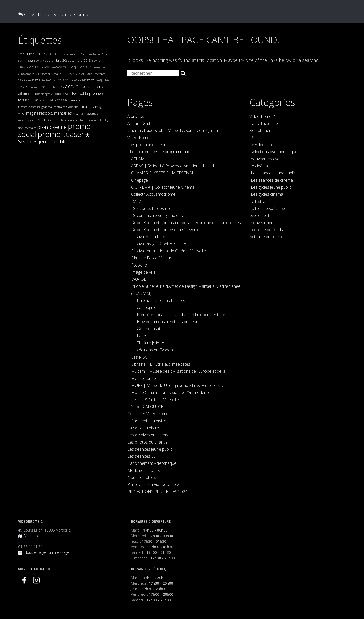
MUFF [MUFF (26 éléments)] (42, 120)
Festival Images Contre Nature (159, 244)
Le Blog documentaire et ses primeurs (165, 322)
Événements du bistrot (147, 421)
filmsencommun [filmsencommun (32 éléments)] (77, 100)
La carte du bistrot (144, 428)
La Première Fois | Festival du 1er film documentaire (178, 315)
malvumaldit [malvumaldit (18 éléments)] (92, 113)
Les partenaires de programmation (161, 152)
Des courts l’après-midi (152, 208)
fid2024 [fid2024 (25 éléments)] (48, 100)
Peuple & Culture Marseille (155, 400)
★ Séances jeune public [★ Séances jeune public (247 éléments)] (54, 138)
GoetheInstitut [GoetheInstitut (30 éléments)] (77, 107)
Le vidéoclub (261, 145)
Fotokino (139, 265)
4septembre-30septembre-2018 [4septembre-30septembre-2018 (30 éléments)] (67, 60)
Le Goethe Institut (147, 329)
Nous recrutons (142, 477)
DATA (136, 201)
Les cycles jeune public (271, 187)
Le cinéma (259, 166)
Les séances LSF (143, 456)
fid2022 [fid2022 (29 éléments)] (36, 100)
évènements (260, 215)
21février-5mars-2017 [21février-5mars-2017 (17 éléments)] (52, 80)
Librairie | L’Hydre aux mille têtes (161, 364)
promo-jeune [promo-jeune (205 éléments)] (52, 127)
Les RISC (139, 357)
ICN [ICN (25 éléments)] (92, 107)
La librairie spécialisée (269, 208)
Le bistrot (258, 201)
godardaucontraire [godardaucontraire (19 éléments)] (53, 107)
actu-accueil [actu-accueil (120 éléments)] (94, 86)
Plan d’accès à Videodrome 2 (153, 484)
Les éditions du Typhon (152, 350)
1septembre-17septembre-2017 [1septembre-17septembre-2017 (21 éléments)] (64, 54)
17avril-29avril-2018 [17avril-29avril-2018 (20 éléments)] (79, 74)
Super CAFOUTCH (147, 407)
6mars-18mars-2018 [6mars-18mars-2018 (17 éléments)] (50, 67)
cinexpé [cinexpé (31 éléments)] (34, 94)
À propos (136, 116)
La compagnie (144, 307)
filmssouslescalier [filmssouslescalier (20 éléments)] (29, 107)
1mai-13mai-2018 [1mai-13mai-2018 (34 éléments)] (31, 54)
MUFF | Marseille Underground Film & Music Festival (179, 385)
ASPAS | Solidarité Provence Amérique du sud (173, 166)
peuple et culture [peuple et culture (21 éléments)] (75, 120)
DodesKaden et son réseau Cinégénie (165, 230)
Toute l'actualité (264, 123)
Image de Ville (143, 272)
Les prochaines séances (151, 145)
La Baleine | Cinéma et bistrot (158, 300)
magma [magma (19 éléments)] (78, 113)
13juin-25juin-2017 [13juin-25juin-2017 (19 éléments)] (75, 67)
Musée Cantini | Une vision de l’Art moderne (171, 392)
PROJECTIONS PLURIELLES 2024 (157, 492)
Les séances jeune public (150, 449)
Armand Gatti (139, 123)
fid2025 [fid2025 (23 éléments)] (59, 100)
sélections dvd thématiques (275, 152)
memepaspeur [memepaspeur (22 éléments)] (28, 120)
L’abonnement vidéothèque (152, 463)
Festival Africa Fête (148, 237)
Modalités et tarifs (144, 470)
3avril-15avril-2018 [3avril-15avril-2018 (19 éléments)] (30, 61)
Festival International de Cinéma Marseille (169, 251)
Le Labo (139, 336)
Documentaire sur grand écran (159, 215)
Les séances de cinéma (272, 180)
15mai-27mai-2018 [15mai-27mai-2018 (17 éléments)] (54, 74)
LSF (253, 138)
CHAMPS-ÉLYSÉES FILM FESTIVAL (163, 173)
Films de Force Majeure (152, 258)
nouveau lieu (262, 223)
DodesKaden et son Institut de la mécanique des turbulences (186, 223)
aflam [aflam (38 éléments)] (22, 93)
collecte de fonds (267, 230)
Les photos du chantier (148, 442)
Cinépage (140, 180)
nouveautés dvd (265, 159)
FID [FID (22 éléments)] (27, 100)
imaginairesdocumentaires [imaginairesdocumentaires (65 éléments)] (49, 113)
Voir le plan (30, 536)
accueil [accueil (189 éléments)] (73, 86)
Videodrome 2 (262, 116)
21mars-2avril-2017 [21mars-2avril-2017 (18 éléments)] (78, 80)
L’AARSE (139, 279)
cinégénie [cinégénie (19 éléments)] (47, 94)
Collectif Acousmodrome (153, 194)
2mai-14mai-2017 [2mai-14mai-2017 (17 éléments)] (96, 54)
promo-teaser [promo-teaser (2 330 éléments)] (61, 134)
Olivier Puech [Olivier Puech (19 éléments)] (55, 120)
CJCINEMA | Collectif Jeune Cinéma (163, 187)
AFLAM (138, 159)
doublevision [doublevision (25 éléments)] (62, 94)
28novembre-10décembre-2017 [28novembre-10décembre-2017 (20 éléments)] (45, 87)
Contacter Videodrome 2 (150, 414)
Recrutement (261, 130)
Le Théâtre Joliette (148, 343)
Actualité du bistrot (266, 237)
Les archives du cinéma (148, 435)
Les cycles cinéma (267, 194)
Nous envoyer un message (44, 552)
